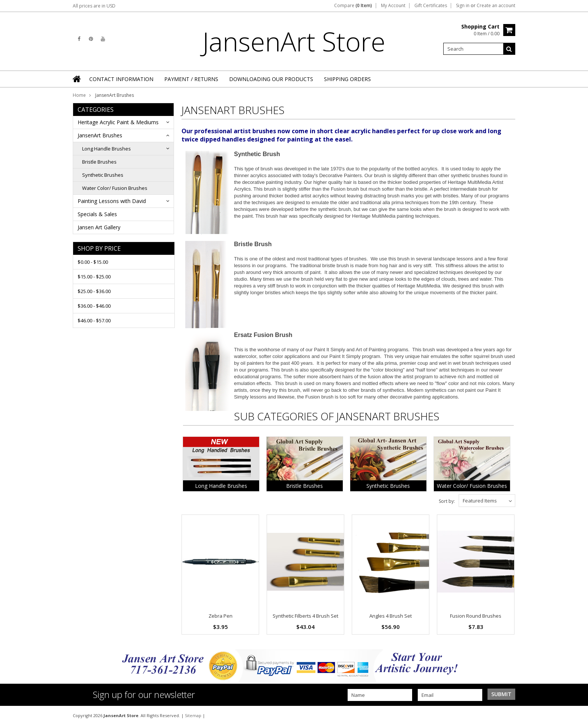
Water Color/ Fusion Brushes (115, 188)
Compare (353, 6)
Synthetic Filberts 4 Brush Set (305, 616)
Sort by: (447, 501)
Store (294, 41)
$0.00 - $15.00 (93, 262)
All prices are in (94, 6)
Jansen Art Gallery (99, 227)
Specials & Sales (97, 214)
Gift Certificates (431, 6)
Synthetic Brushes (103, 175)
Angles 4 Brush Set (391, 616)
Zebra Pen (220, 616)
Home (79, 95)
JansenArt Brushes (100, 135)
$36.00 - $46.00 (94, 306)
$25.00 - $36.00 (94, 291)
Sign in (463, 6)
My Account (393, 6)
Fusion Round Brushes (476, 616)
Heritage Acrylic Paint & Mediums (118, 122)
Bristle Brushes (99, 162)
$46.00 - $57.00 (94, 320)
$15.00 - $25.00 (94, 277)
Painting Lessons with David (112, 201)
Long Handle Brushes (106, 149)
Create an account (496, 6)
